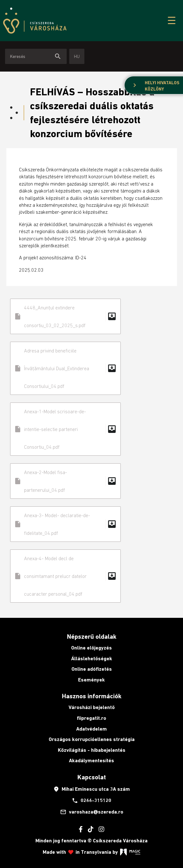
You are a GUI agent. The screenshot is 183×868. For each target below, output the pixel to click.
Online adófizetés (92, 669)
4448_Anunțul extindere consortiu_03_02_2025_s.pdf (65, 316)
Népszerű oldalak (92, 637)
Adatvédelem (91, 729)
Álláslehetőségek (92, 659)
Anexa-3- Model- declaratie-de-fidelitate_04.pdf (65, 524)
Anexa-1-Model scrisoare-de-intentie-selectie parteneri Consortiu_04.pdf (65, 429)
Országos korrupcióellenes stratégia (92, 739)
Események (91, 680)
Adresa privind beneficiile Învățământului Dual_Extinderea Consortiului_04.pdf (65, 368)
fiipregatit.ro (91, 718)
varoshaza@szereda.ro (92, 812)
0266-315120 (91, 801)
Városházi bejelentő (92, 707)
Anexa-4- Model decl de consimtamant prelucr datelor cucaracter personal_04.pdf (65, 576)
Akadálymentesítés (91, 760)
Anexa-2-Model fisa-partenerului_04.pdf (65, 481)
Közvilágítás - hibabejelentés (92, 750)
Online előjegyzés (91, 648)
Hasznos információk (92, 696)
